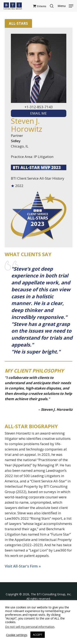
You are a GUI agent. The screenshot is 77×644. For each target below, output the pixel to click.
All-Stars (18, 23)
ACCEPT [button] (38, 635)
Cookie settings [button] (17, 635)
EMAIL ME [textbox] (38, 113)
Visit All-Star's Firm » (23, 566)
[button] (66, 6)
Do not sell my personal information (30, 627)
